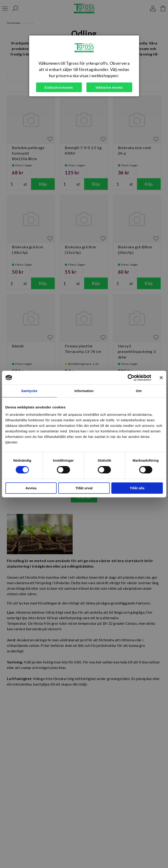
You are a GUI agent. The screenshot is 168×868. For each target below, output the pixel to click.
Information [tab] (84, 391)
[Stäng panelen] (161, 378)
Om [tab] (139, 391)
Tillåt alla (137, 488)
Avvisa (31, 488)
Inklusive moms (109, 87)
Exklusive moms (59, 87)
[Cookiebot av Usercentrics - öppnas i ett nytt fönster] (131, 378)
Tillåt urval (84, 488)
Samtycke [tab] (29, 391)
